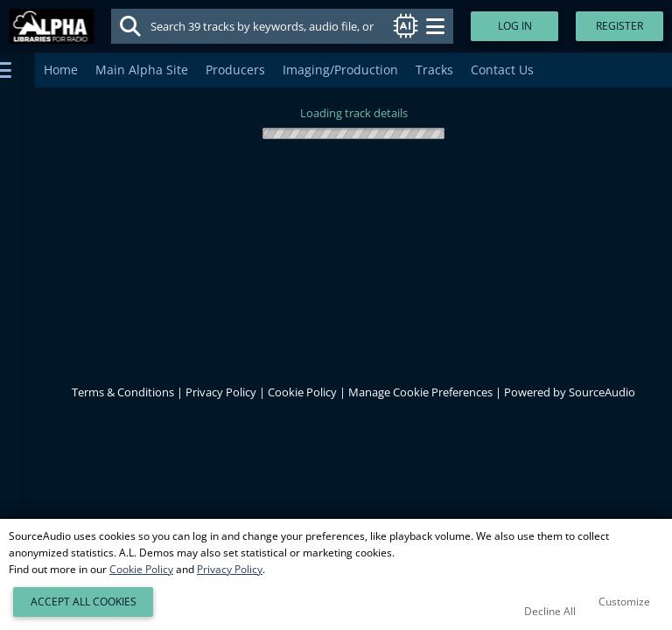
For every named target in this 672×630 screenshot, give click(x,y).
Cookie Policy (302, 392)
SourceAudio (602, 392)
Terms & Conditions (123, 392)
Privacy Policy (221, 392)
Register (619, 26)
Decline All (550, 611)
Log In (515, 26)
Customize (624, 602)
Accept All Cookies (84, 602)
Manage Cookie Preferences (420, 392)
